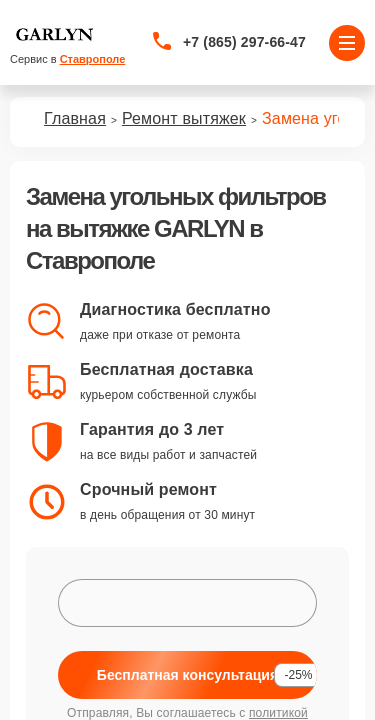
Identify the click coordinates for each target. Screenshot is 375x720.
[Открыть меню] (347, 43)
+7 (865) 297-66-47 (244, 42)
